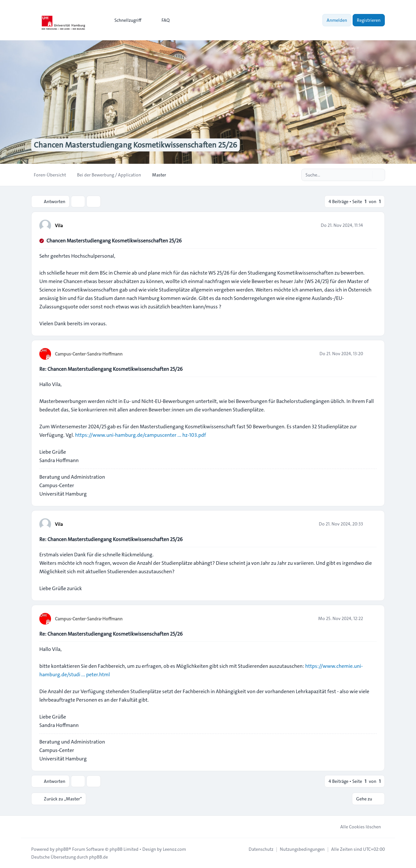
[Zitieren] (371, 225)
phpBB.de (98, 857)
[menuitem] (125, 20)
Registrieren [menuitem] (369, 20)
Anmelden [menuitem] (337, 20)
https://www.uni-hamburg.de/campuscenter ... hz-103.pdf (141, 435)
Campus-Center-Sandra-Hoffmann (89, 354)
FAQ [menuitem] (161, 20)
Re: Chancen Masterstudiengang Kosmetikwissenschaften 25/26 (111, 369)
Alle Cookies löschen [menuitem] (356, 827)
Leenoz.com (174, 849)
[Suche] (367, 175)
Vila (59, 226)
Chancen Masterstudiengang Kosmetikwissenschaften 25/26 (114, 241)
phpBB (62, 849)
